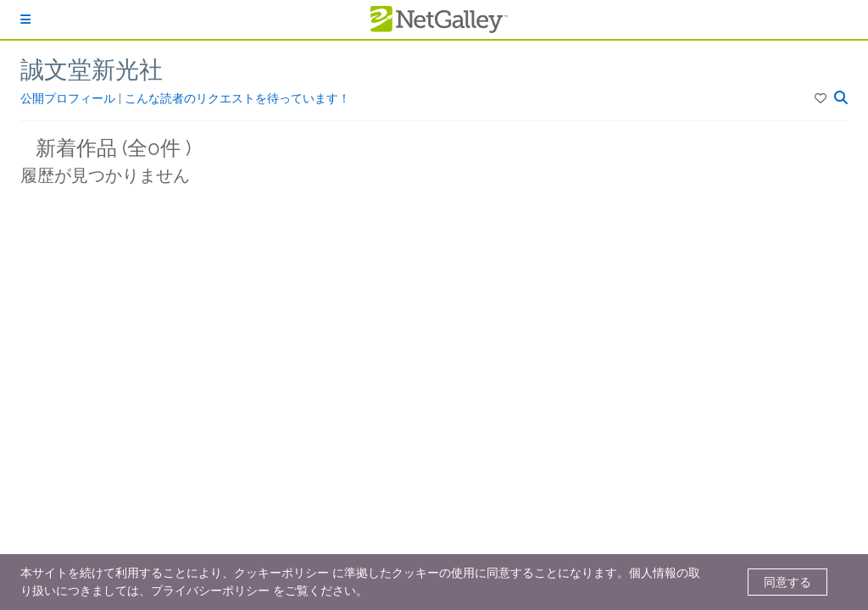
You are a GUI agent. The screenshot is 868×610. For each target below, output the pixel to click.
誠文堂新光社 (92, 70)
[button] (822, 98)
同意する (787, 582)
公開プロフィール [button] (70, 98)
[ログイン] (25, 19)
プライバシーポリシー (210, 591)
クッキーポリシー (281, 573)
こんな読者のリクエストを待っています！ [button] (237, 98)
